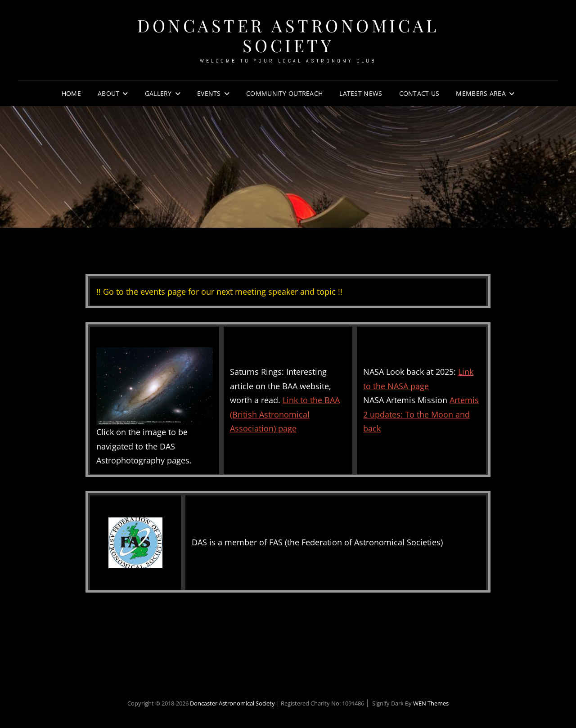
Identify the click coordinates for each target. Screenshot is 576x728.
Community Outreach (284, 93)
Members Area (481, 93)
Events (209, 93)
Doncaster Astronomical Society (288, 35)
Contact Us (419, 93)
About (108, 93)
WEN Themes (431, 703)
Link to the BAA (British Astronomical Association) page (285, 414)
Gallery (158, 93)
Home (71, 93)
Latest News (361, 93)
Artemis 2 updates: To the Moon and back (421, 414)
